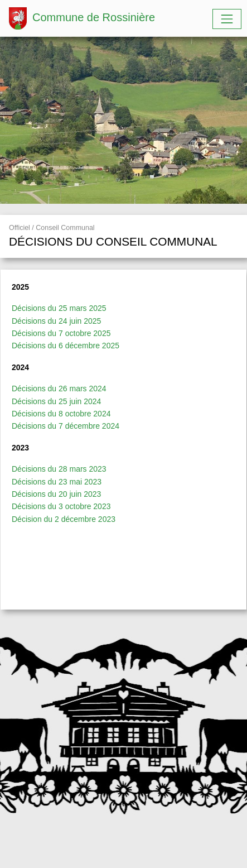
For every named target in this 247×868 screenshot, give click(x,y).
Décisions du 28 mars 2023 (59, 469)
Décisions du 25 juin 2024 (56, 401)
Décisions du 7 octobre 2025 (61, 333)
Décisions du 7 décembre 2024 (66, 426)
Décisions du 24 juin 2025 (56, 321)
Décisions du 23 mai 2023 (57, 482)
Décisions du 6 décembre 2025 (66, 346)
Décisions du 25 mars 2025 (59, 308)
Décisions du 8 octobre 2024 (61, 414)
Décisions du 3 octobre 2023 (61, 506)
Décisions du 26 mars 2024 (59, 389)
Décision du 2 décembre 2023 (64, 519)
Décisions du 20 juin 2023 (56, 494)
